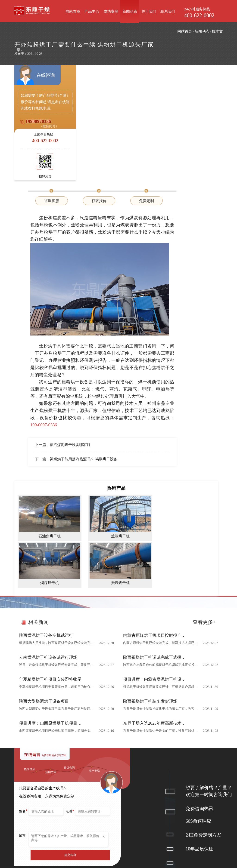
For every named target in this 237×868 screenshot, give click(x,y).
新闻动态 (131, 11)
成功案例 (112, 11)
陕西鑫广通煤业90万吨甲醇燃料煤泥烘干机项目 (132, 823)
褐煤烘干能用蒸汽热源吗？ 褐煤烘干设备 (131, 344)
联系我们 (169, 11)
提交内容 (70, 739)
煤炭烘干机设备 (85, 809)
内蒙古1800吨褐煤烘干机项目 (132, 816)
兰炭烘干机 (105, 816)
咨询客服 (99, 87)
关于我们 (150, 11)
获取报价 (147, 87)
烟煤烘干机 (105, 823)
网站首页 (74, 11)
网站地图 (185, 863)
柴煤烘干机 (105, 830)
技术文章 (59, 32)
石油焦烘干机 (106, 809)
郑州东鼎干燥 (43, 853)
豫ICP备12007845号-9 (161, 863)
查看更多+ (204, 506)
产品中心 (93, 11)
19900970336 (37, 129)
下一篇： (90, 344)
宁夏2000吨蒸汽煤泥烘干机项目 (132, 809)
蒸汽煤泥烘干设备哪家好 (118, 330)
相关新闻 (38, 506)
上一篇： (90, 330)
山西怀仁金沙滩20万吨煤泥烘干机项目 (132, 830)
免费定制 (194, 87)
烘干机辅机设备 (85, 816)
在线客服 (191, 822)
